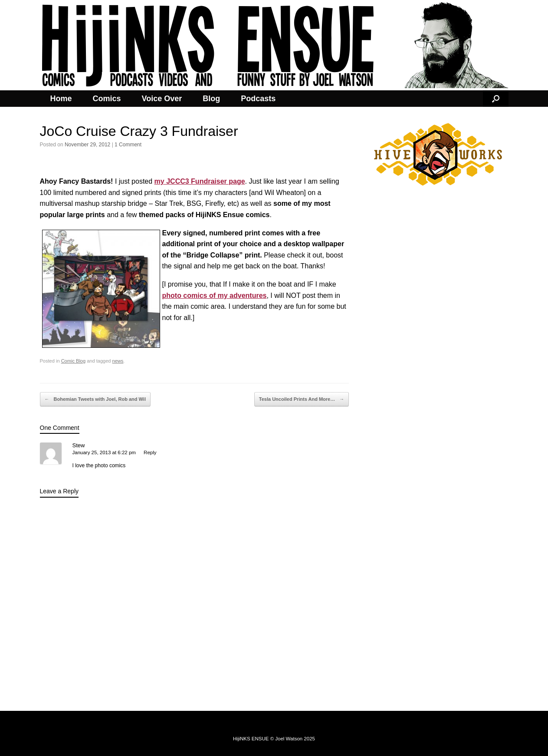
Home (61, 99)
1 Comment (128, 145)
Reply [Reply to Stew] (150, 452)
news (118, 361)
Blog (211, 99)
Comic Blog (73, 361)
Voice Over (162, 99)
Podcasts (258, 99)
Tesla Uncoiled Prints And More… (302, 399)
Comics (107, 99)
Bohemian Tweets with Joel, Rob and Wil (95, 399)
